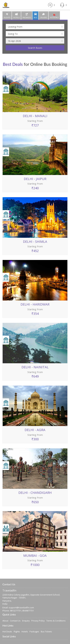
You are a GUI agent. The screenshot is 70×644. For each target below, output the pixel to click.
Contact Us (15, 621)
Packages (34, 632)
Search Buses (35, 48)
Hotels (25, 632)
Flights (17, 632)
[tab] (7, 16)
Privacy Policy (38, 621)
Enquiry (26, 621)
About (5, 621)
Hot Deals (7, 632)
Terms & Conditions (56, 621)
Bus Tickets (46, 632)
